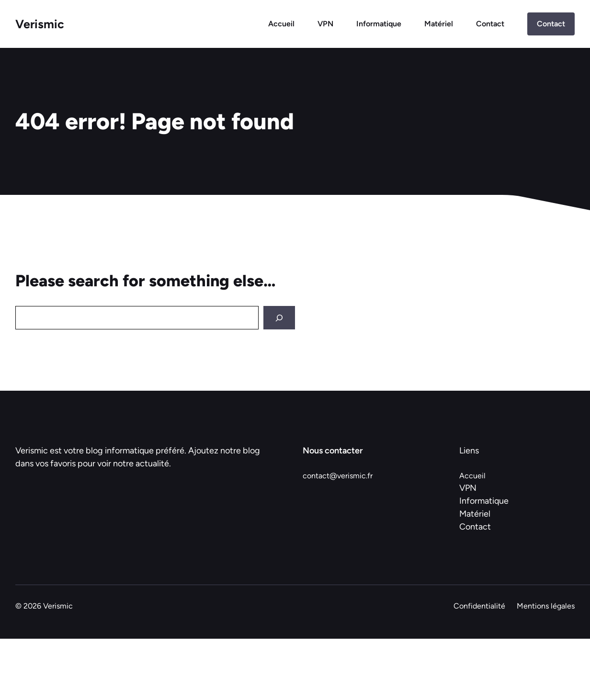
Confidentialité (479, 606)
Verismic (40, 24)
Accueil (281, 24)
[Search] (279, 318)
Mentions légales (546, 606)
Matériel (439, 24)
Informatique (379, 24)
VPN (325, 24)
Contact (490, 24)
